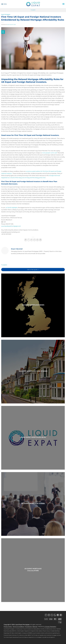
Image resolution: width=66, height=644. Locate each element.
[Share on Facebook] (29, 240)
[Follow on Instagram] (49, 615)
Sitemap (35, 627)
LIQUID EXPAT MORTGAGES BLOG (33, 437)
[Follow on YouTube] (61, 615)
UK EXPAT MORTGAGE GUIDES (33, 503)
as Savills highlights (12, 208)
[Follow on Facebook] (46, 615)
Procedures (28, 627)
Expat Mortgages (6, 14)
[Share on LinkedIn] (40, 240)
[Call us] (55, 615)
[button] (4, 4)
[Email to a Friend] (34, 240)
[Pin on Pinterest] (37, 240)
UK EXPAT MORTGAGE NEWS (33, 305)
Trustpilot (33, 10)
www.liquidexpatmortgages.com (11, 226)
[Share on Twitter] (32, 240)
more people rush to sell (50, 153)
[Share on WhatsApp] (26, 240)
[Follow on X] (52, 615)
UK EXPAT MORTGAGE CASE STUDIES (33, 371)
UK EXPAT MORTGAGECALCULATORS (33, 570)
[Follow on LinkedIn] (58, 615)
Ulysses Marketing (51, 627)
